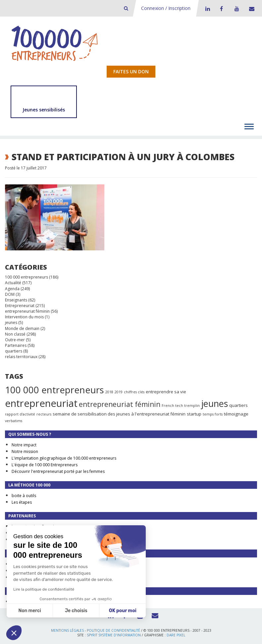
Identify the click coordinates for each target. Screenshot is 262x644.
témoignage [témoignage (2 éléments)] (236, 414)
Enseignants (16, 300)
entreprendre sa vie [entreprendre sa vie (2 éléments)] (166, 392)
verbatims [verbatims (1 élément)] (14, 421)
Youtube (236, 9)
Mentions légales (67, 630)
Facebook (221, 9)
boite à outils (24, 496)
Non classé (15, 334)
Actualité (13, 283)
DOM (10, 294)
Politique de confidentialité (113, 630)
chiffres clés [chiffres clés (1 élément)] (134, 392)
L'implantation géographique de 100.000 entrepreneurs (64, 458)
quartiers (14, 351)
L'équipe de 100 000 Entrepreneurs (45, 465)
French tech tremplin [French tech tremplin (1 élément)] (181, 406)
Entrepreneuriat (20, 306)
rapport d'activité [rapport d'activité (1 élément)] (20, 414)
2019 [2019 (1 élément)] (119, 392)
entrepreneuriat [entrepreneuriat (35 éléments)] (41, 403)
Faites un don (131, 71)
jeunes (11, 322)
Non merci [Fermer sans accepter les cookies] (29, 611)
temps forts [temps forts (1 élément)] (213, 414)
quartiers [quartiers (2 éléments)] (238, 405)
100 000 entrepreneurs (26, 277)
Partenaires (16, 345)
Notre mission (25, 451)
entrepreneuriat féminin (27, 311)
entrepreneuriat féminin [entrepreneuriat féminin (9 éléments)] (120, 404)
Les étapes (22, 502)
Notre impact (24, 445)
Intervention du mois (24, 317)
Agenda (12, 289)
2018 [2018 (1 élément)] (109, 392)
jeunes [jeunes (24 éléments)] (214, 403)
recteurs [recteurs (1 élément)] (44, 414)
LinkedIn (207, 9)
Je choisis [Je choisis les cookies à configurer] (76, 611)
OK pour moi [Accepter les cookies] (123, 611)
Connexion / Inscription (166, 8)
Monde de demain (22, 328)
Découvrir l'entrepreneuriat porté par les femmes (58, 471)
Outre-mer (15, 340)
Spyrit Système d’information (114, 635)
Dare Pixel (176, 635)
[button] (14, 633)
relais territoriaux (21, 357)
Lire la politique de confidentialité (44, 589)
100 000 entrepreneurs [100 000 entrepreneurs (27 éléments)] (54, 390)
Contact (250, 9)
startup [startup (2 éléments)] (194, 414)
